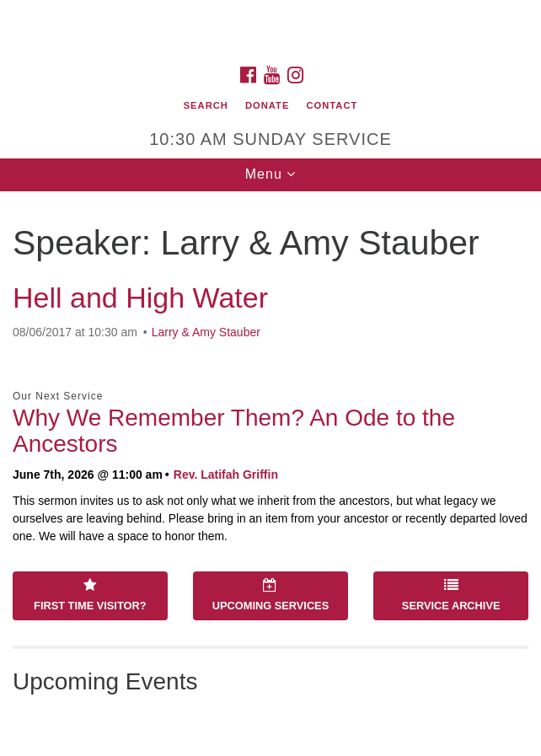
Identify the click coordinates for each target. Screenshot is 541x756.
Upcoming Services (270, 595)
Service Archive (451, 595)
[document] (270, 474)
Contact (332, 105)
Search (206, 105)
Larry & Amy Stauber (206, 332)
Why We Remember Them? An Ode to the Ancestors (234, 431)
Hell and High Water (140, 298)
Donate (267, 105)
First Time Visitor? (90, 595)
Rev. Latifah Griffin (226, 475)
